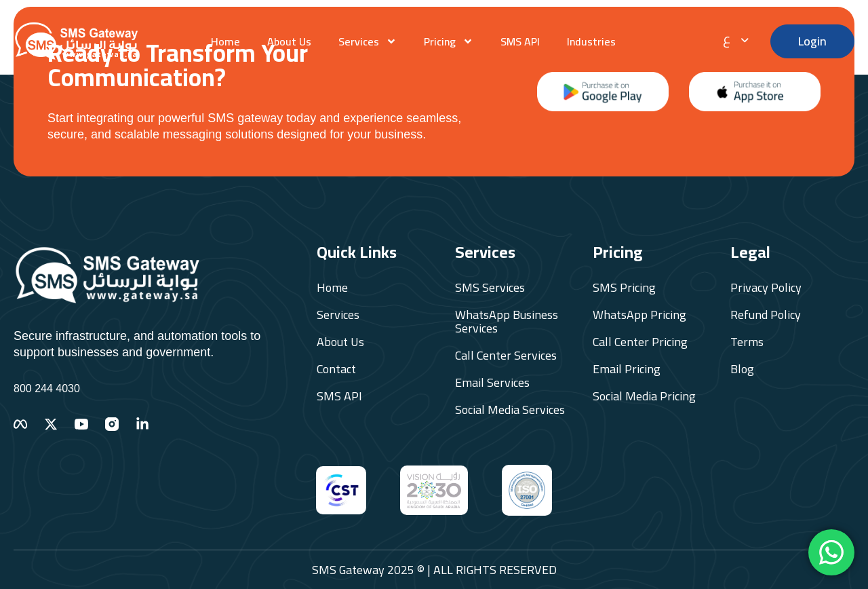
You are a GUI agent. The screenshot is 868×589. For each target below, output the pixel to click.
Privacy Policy (766, 288)
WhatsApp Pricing (639, 315)
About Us (289, 41)
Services (368, 41)
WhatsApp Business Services (507, 322)
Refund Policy (766, 315)
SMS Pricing (624, 288)
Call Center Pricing (640, 342)
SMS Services (490, 288)
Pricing (449, 41)
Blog (742, 369)
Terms (747, 342)
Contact (336, 369)
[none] (740, 38)
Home (225, 41)
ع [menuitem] (727, 38)
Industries (591, 41)
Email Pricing (627, 369)
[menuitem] (740, 38)
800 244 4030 (47, 388)
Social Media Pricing (644, 396)
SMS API (520, 41)
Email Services (492, 383)
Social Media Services (510, 410)
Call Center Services (506, 356)
